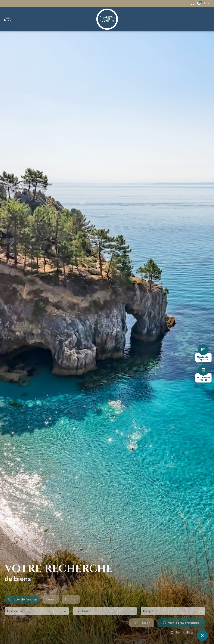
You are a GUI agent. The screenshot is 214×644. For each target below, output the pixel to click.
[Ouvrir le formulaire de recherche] (142, 630)
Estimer (71, 606)
